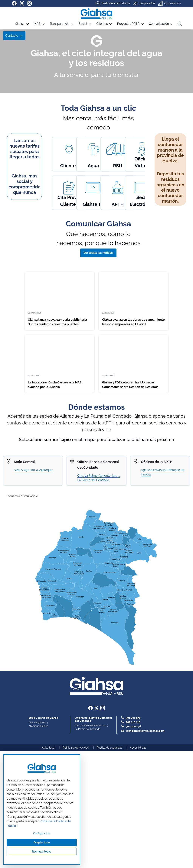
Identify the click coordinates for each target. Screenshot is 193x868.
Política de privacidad (76, 748)
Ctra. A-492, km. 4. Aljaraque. (33, 470)
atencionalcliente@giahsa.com (145, 731)
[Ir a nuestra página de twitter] (22, 3)
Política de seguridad (110, 748)
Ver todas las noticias (98, 253)
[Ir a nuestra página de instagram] (29, 3)
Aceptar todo (42, 842)
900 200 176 (133, 726)
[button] (17, 25)
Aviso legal (49, 748)
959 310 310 (133, 722)
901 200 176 (133, 718)
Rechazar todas (42, 852)
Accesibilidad (138, 748)
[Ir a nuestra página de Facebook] (14, 3)
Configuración (42, 833)
